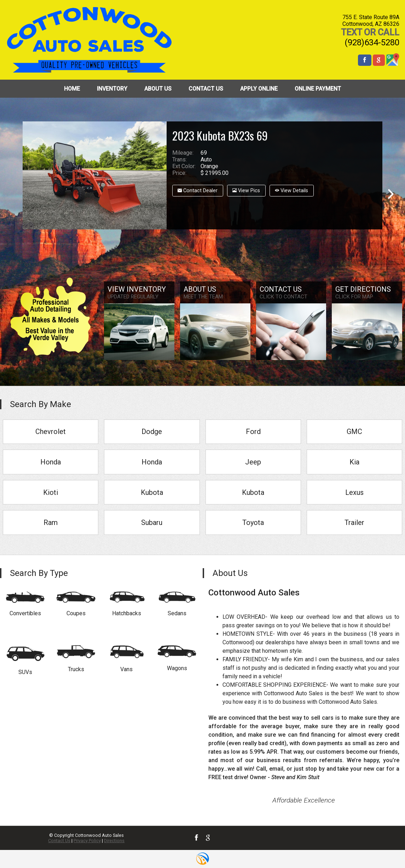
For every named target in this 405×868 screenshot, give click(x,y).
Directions (114, 841)
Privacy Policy (87, 841)
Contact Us (59, 841)
